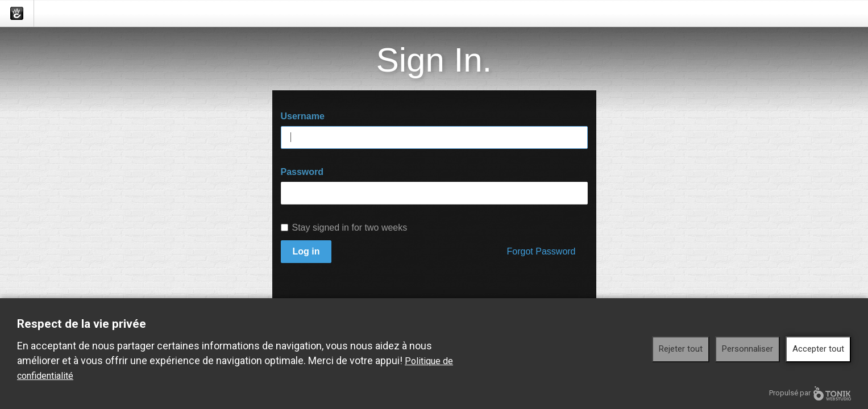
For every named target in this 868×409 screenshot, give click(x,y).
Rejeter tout (681, 349)
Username (303, 116)
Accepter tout (818, 349)
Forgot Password (541, 251)
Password (302, 172)
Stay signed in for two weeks (344, 228)
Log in (306, 251)
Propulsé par (810, 393)
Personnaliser (747, 349)
